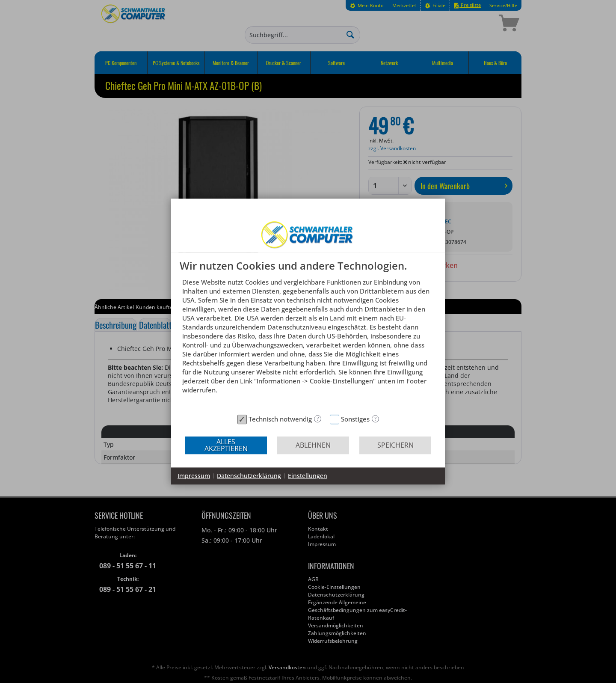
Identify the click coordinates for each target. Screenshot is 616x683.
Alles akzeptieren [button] (226, 445)
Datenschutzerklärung (249, 476)
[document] (308, 335)
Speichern (395, 445)
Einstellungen (308, 476)
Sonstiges (355, 419)
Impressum (194, 476)
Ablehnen (313, 445)
